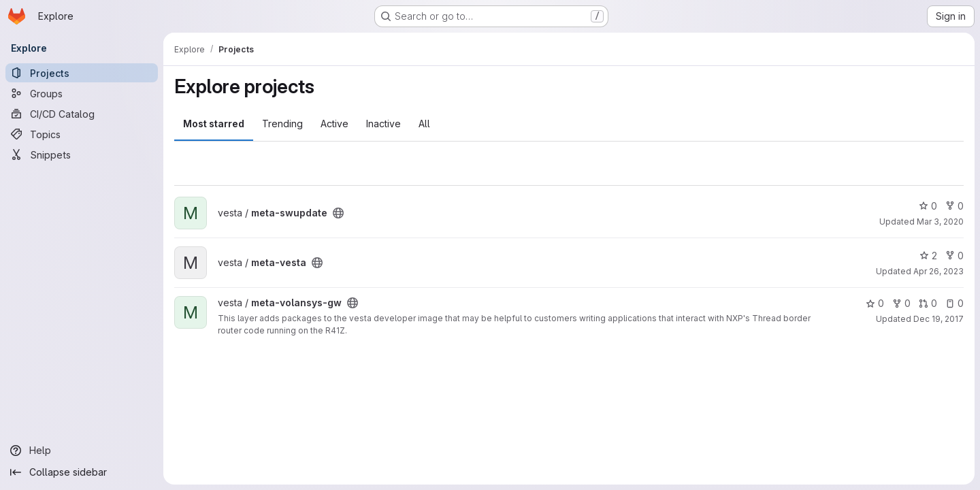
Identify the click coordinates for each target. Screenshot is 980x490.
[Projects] (82, 73)
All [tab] (424, 124)
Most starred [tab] (214, 124)
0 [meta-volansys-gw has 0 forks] (901, 303)
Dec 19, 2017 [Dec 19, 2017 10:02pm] (938, 319)
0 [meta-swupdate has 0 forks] (954, 206)
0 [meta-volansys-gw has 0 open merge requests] (928, 303)
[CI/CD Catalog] (82, 114)
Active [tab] (334, 124)
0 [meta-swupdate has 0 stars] (928, 206)
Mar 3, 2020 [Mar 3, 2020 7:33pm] (940, 222)
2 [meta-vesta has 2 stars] (928, 256)
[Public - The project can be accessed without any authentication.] (338, 213)
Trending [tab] (282, 124)
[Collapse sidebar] (82, 472)
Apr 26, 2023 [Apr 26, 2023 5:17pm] (938, 271)
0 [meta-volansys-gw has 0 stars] (875, 303)
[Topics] (82, 134)
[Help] (82, 451)
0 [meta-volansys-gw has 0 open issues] (954, 303)
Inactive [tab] (383, 124)
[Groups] (82, 93)
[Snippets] (82, 154)
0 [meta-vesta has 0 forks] (954, 256)
